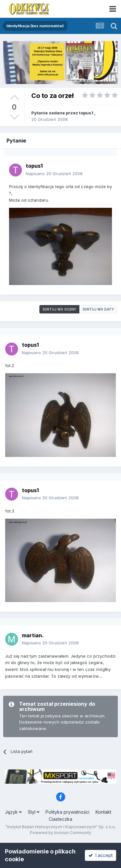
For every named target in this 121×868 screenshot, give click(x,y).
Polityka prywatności (67, 812)
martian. (33, 635)
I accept (101, 855)
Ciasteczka (60, 819)
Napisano (54, 174)
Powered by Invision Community (61, 833)
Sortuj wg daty (98, 309)
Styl (34, 812)
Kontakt (103, 812)
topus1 (86, 113)
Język (13, 812)
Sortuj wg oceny (59, 309)
